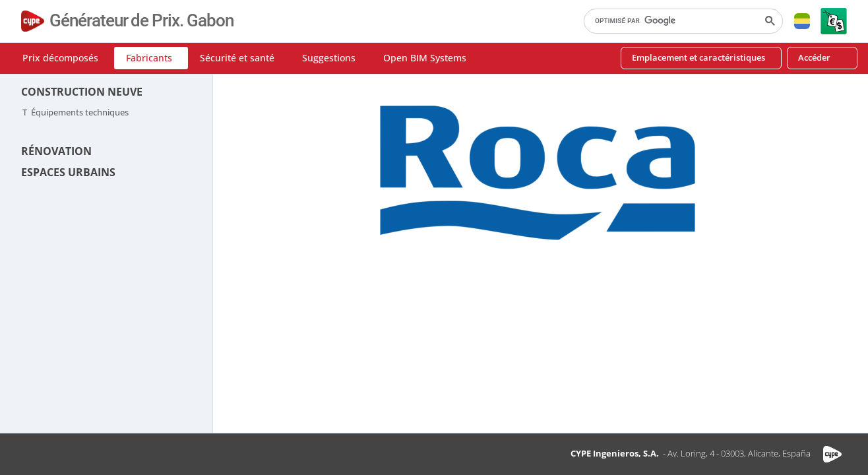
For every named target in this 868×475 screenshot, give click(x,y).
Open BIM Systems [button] (425, 58)
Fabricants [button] (149, 58)
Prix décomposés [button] (60, 58)
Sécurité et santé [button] (237, 58)
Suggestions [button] (329, 58)
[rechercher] (682, 21)
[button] (802, 21)
